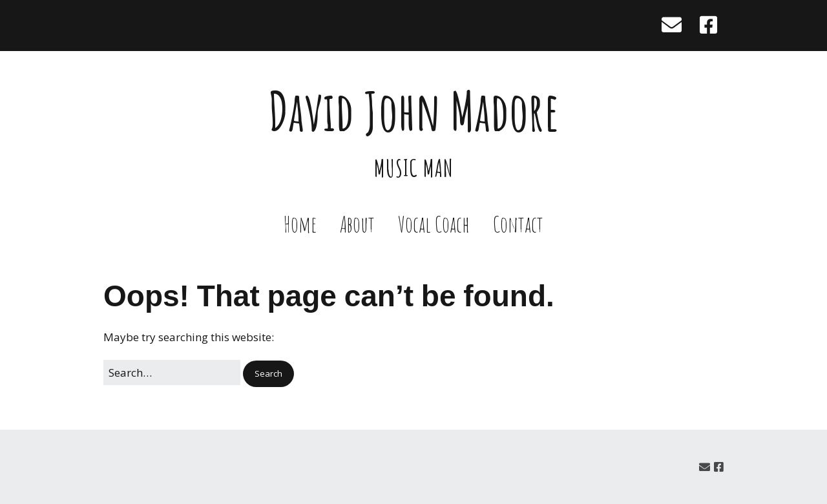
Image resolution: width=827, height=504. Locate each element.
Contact (518, 224)
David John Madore (414, 111)
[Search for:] (172, 373)
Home (300, 224)
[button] (268, 374)
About (357, 224)
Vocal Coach (434, 224)
